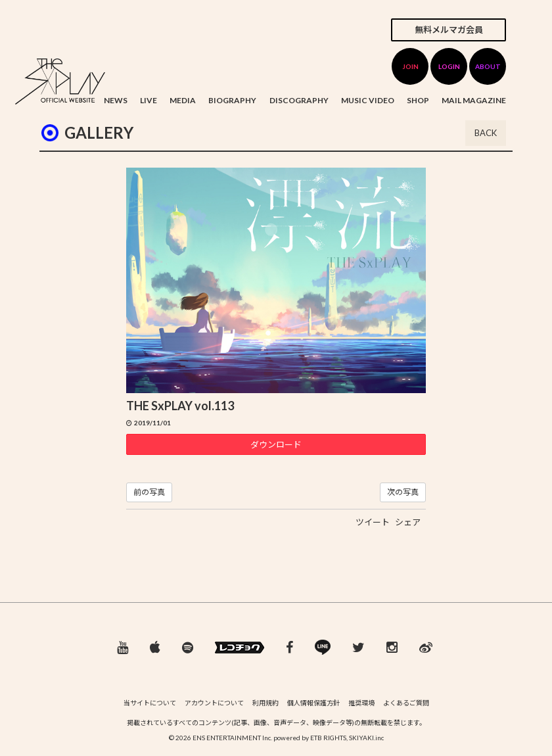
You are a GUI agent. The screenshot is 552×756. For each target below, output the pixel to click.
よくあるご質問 (406, 703)
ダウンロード (276, 444)
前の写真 (149, 492)
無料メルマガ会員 (449, 30)
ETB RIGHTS (328, 738)
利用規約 (265, 703)
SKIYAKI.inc (366, 738)
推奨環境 (361, 703)
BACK (486, 133)
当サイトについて (150, 703)
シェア (408, 522)
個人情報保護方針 (313, 703)
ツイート (373, 522)
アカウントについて (214, 703)
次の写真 (403, 492)
